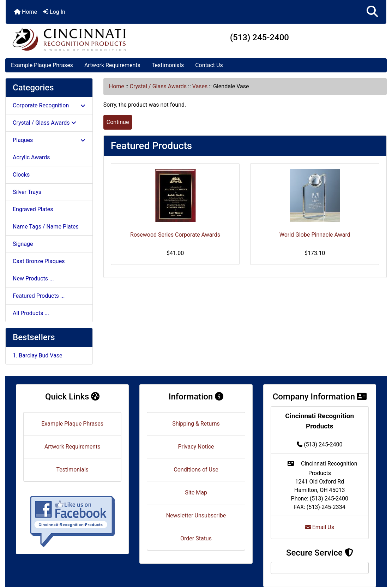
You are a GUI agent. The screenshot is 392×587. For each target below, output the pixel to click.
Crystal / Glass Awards (158, 86)
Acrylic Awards (31, 157)
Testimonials (168, 65)
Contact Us (209, 65)
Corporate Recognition (49, 105)
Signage (23, 244)
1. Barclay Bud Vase (38, 355)
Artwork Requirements (112, 65)
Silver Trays (27, 192)
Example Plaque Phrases (42, 65)
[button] (372, 12)
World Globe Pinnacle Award (315, 235)
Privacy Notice (196, 447)
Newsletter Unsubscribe (196, 515)
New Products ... (33, 278)
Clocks (21, 175)
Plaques (49, 140)
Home (26, 12)
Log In (54, 12)
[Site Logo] (69, 39)
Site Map (196, 493)
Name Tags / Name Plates (46, 227)
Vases (200, 86)
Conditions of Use (196, 470)
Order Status (196, 538)
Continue (118, 122)
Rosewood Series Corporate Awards (175, 235)
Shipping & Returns (196, 424)
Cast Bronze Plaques (39, 261)
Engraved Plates (33, 209)
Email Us (320, 527)
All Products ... (31, 313)
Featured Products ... (39, 296)
